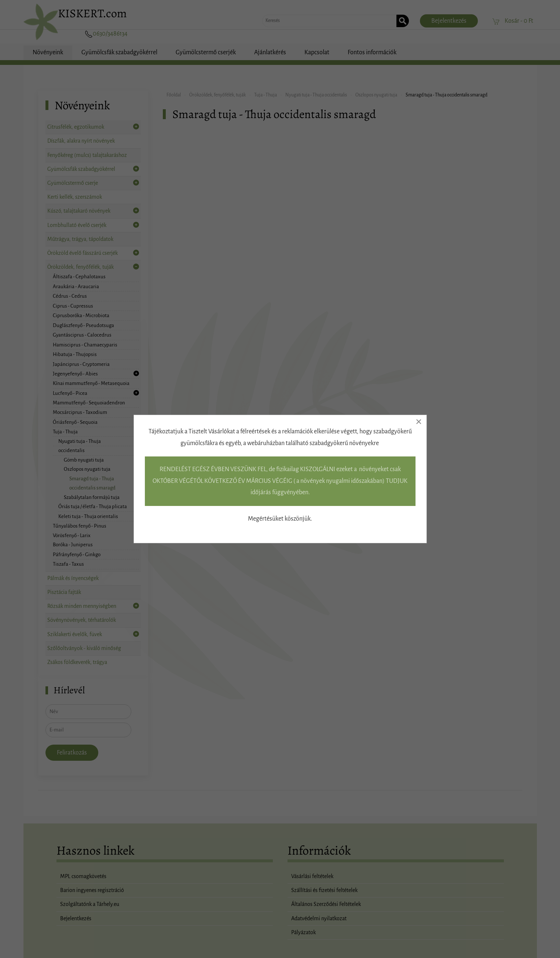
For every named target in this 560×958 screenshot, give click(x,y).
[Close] (419, 422)
